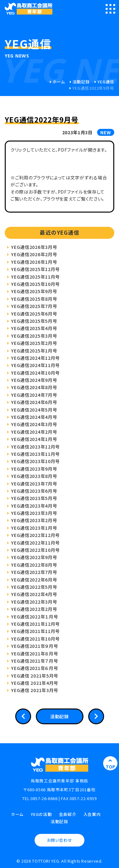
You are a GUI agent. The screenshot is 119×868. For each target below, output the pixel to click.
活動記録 (81, 82)
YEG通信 (106, 82)
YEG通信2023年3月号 (34, 513)
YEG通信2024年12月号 (36, 358)
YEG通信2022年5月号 (34, 587)
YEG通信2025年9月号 (34, 291)
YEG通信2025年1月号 (34, 351)
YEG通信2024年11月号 (36, 365)
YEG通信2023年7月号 (34, 484)
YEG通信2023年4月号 (34, 506)
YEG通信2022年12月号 (36, 535)
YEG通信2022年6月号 (34, 580)
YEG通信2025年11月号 (36, 277)
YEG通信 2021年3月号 (35, 690)
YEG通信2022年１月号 (35, 617)
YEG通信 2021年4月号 (35, 683)
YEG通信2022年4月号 (34, 594)
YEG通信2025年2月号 (34, 343)
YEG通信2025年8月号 (34, 299)
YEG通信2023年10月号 (36, 461)
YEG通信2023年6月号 (34, 491)
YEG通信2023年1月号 (34, 528)
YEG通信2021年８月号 (35, 654)
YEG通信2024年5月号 (34, 410)
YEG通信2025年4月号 (34, 328)
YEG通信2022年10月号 (36, 550)
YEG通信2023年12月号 (36, 447)
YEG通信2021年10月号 (36, 639)
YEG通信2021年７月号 (35, 661)
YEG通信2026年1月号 (34, 262)
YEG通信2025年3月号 (34, 336)
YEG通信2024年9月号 (34, 380)
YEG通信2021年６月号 (35, 668)
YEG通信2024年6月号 (34, 402)
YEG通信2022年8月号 (34, 565)
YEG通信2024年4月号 (34, 417)
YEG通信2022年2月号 (34, 609)
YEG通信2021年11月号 (36, 631)
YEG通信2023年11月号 (36, 454)
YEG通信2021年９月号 (35, 646)
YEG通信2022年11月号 (36, 543)
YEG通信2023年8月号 (34, 476)
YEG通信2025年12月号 (36, 269)
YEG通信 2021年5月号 (35, 676)
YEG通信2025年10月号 (36, 284)
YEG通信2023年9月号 (34, 469)
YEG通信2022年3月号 (34, 602)
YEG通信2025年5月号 (34, 321)
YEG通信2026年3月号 (34, 247)
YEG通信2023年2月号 (34, 520)
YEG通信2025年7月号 (34, 306)
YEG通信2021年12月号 (36, 624)
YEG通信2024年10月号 (36, 373)
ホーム (59, 82)
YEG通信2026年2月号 (34, 254)
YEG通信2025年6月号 (34, 314)
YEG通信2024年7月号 (34, 395)
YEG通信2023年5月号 (34, 498)
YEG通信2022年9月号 (34, 557)
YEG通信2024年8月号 (34, 387)
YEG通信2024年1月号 (34, 439)
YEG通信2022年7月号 (34, 572)
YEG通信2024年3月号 (34, 424)
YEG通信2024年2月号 (34, 432)
